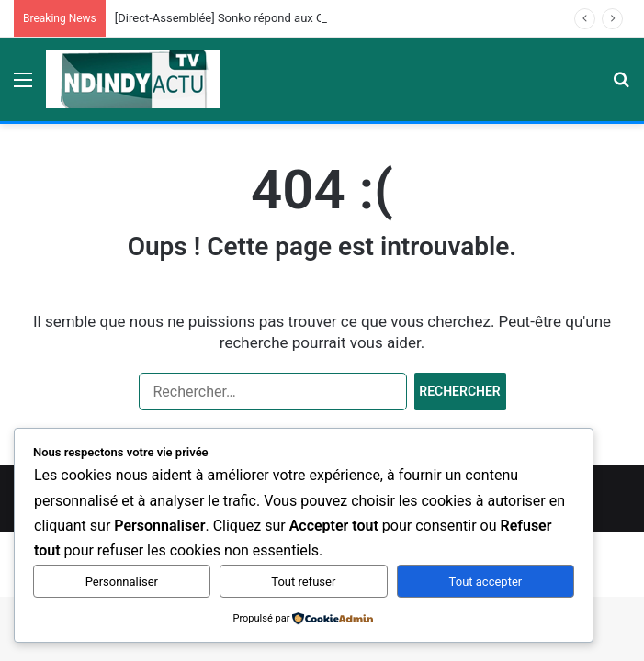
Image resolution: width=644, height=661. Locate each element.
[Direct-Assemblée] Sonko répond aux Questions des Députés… (281, 18)
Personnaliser (122, 582)
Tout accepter (486, 582)
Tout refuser (303, 582)
